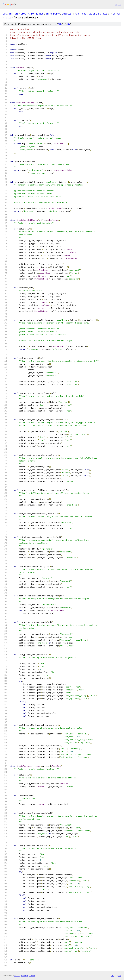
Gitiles (17, 976)
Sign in (118, 4)
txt (112, 976)
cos (5, 14)
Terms (32, 976)
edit (68, 24)
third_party (53, 14)
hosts (8, 17)
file (60, 24)
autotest (67, 14)
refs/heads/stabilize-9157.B (91, 14)
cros (23, 14)
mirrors (14, 14)
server (117, 14)
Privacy (24, 976)
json (119, 976)
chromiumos (36, 14)
